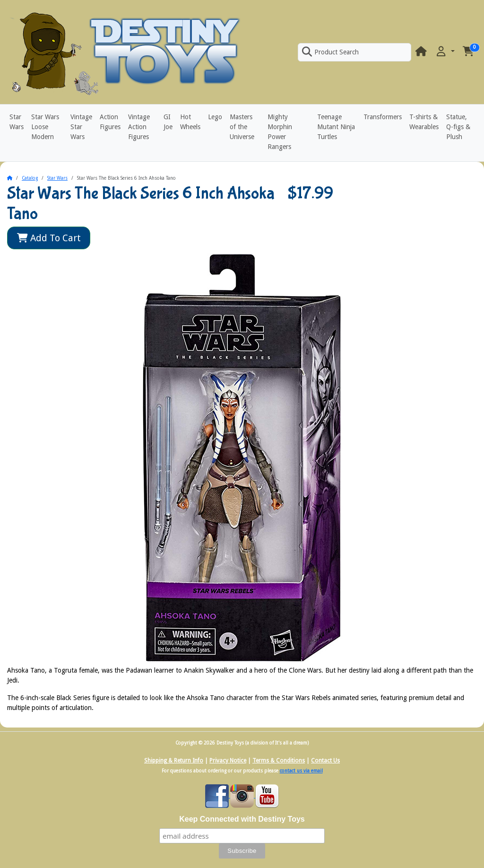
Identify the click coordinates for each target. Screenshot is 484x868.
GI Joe (168, 122)
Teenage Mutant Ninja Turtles (336, 127)
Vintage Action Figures (139, 127)
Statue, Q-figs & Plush (458, 127)
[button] (445, 52)
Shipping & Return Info (174, 761)
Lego (215, 117)
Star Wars (17, 122)
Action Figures (110, 122)
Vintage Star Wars (81, 127)
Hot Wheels (190, 122)
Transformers (383, 117)
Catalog (30, 178)
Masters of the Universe (242, 127)
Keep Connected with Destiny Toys (242, 819)
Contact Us (325, 761)
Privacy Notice (228, 761)
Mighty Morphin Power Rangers (280, 132)
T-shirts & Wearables (424, 122)
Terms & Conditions (279, 761)
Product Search (330, 52)
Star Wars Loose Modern (45, 127)
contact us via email (301, 771)
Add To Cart (49, 238)
